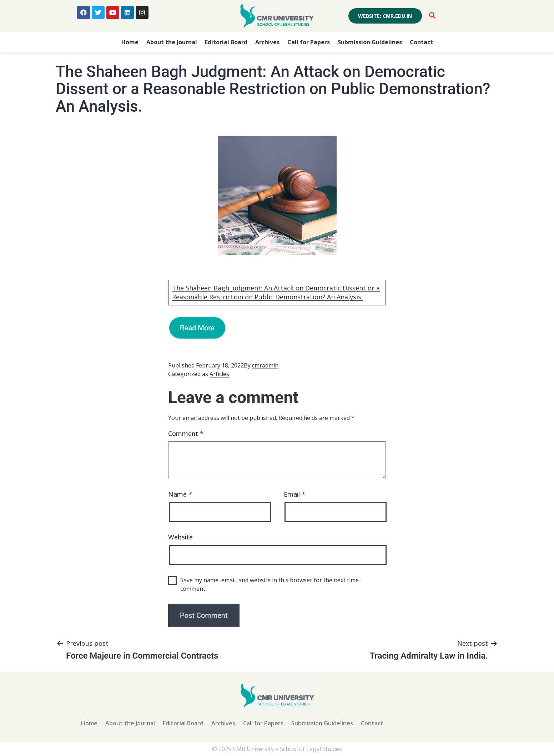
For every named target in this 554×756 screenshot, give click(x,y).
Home (130, 42)
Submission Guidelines (370, 42)
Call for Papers (309, 42)
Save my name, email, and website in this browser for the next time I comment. (271, 584)
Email (294, 494)
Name (180, 494)
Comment (186, 433)
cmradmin (265, 365)
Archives (267, 42)
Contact (421, 42)
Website (180, 537)
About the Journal (172, 42)
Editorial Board (226, 42)
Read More (197, 328)
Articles (219, 374)
